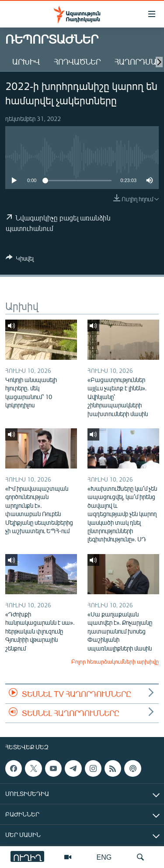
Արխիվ (26, 62)
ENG (104, 857)
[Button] (20, 260)
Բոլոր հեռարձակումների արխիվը (115, 661)
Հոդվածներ (77, 62)
